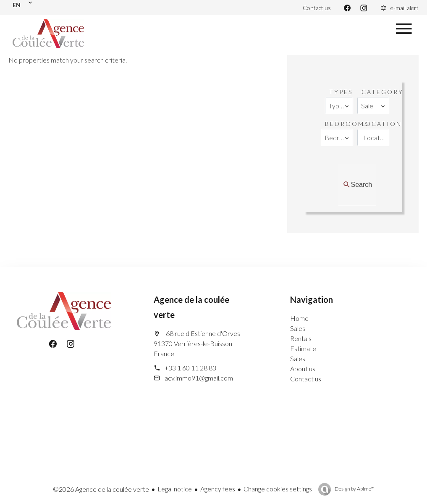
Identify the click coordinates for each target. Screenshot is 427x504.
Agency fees (218, 489)
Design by (354, 489)
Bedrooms (347, 124)
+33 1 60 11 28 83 (190, 368)
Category (382, 92)
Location (382, 124)
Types (341, 92)
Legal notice (175, 489)
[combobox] (339, 106)
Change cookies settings (278, 489)
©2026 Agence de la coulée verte (101, 489)
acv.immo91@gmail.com (199, 378)
